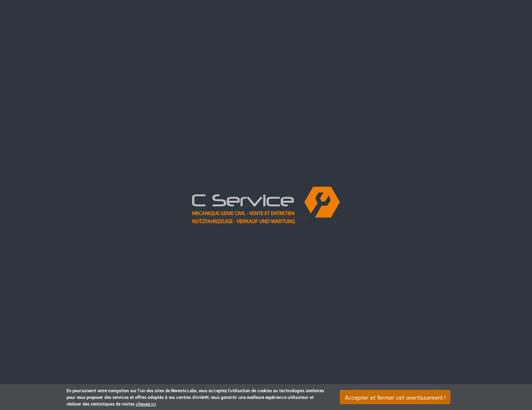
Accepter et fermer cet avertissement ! (395, 397)
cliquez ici (146, 404)
